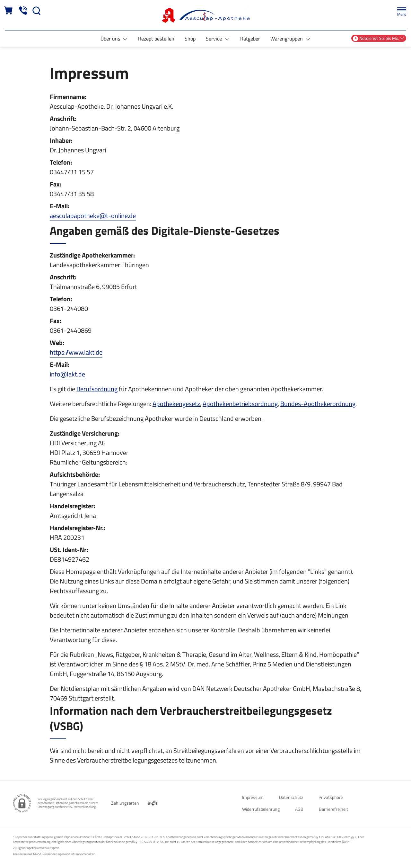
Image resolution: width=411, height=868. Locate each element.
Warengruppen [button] (287, 39)
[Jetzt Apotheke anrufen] (23, 11)
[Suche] (37, 11)
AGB (299, 809)
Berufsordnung (97, 389)
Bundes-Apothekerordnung (318, 404)
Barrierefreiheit (333, 809)
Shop (190, 39)
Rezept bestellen (156, 39)
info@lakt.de (67, 374)
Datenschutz (291, 797)
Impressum (253, 797)
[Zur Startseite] (205, 15)
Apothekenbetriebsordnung (240, 404)
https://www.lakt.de (76, 352)
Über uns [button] (111, 39)
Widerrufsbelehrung (261, 809)
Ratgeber (250, 39)
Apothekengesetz (176, 404)
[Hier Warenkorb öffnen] (9, 11)
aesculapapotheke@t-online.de (93, 216)
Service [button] (214, 39)
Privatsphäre (331, 797)
